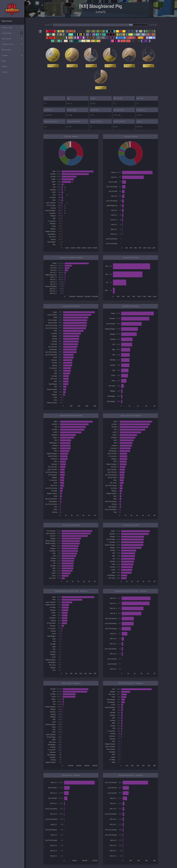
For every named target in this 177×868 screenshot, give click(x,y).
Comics (5, 72)
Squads (5, 55)
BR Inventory (7, 50)
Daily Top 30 (6, 39)
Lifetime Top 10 (8, 44)
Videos (4, 66)
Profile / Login (7, 28)
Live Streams (12, 33)
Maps (4, 61)
